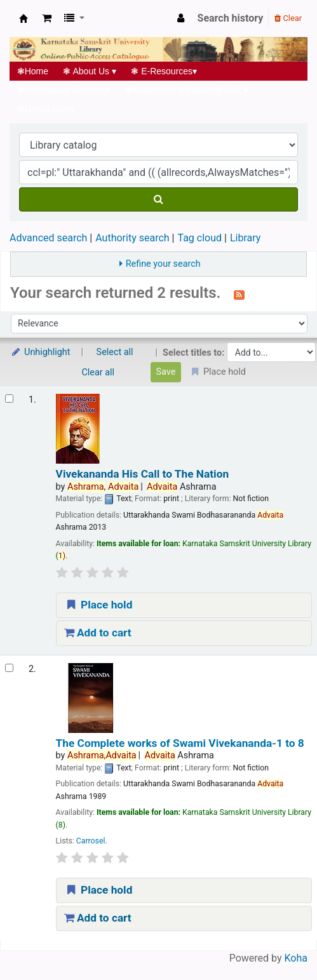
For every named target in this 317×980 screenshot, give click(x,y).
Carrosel (91, 841)
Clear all (98, 373)
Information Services (64, 90)
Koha (296, 958)
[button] (47, 18)
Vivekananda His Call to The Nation (142, 474)
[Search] (158, 199)
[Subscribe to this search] (239, 294)
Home (33, 71)
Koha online (24, 18)
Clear (288, 18)
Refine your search (163, 264)
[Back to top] (278, 941)
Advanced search (48, 238)
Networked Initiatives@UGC (186, 90)
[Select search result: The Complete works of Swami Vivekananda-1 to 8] (9, 668)
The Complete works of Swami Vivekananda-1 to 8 (180, 743)
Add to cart (98, 633)
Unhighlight (40, 352)
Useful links (46, 109)
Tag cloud (199, 238)
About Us (90, 71)
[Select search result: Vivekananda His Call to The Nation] (9, 399)
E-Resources (164, 71)
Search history (231, 18)
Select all (115, 352)
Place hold (98, 605)
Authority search (132, 238)
